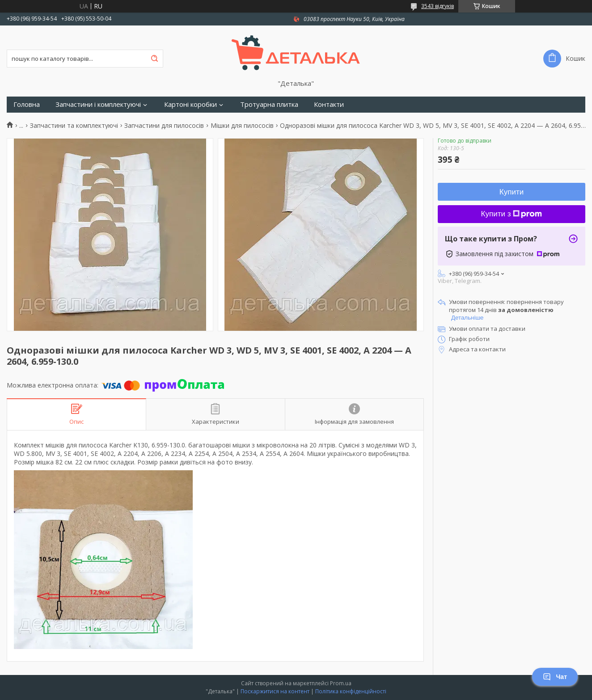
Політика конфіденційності (351, 691)
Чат (555, 677)
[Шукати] (154, 59)
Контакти (329, 104)
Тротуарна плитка (269, 104)
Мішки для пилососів (242, 126)
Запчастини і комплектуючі (98, 104)
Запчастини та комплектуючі (74, 126)
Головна (27, 104)
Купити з (512, 214)
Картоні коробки (190, 104)
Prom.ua (341, 683)
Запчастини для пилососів (164, 126)
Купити (512, 192)
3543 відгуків (438, 6)
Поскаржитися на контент (275, 691)
